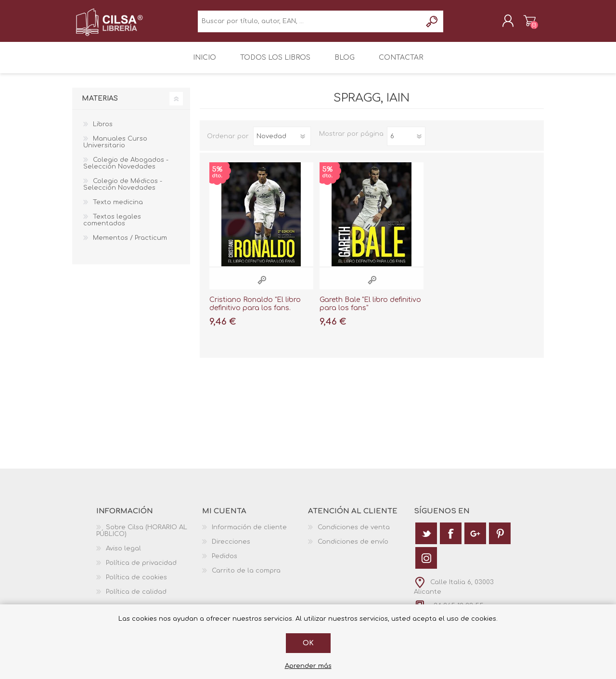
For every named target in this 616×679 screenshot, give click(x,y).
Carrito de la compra (521, 24)
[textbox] (310, 24)
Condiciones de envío (353, 548)
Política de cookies (136, 584)
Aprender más (308, 666)
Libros (103, 131)
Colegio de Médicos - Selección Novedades (123, 191)
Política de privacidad (141, 569)
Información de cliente (249, 534)
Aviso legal (123, 555)
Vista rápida (262, 286)
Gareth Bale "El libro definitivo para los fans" (370, 310)
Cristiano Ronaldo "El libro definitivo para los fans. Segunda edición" (255, 314)
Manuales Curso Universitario (115, 148)
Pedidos (225, 562)
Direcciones (231, 548)
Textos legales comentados (112, 226)
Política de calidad (136, 598)
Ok (308, 643)
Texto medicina (118, 209)
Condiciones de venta (354, 534)
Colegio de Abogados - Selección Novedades (126, 170)
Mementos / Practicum (130, 244)
